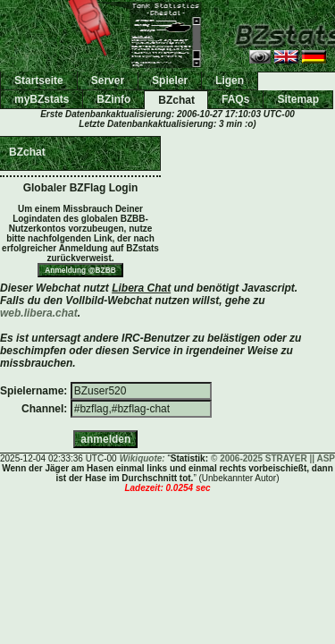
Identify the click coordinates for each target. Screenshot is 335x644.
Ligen (230, 80)
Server (108, 80)
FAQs (235, 99)
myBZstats (42, 99)
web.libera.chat (39, 313)
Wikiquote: (142, 458)
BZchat (176, 100)
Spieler (170, 80)
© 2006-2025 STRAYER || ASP (273, 458)
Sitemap (298, 99)
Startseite (39, 80)
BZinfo (113, 99)
